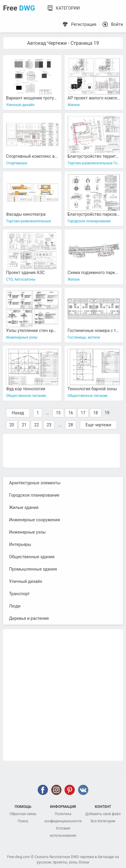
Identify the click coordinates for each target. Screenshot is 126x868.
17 (83, 413)
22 (36, 425)
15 (58, 413)
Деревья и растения (29, 618)
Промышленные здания (33, 569)
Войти (117, 24)
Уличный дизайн (26, 581)
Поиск (23, 821)
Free (19, 8)
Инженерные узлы (27, 532)
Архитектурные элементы (35, 483)
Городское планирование (34, 495)
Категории (68, 8)
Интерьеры (20, 544)
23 (49, 425)
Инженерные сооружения (35, 520)
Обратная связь (23, 814)
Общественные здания (32, 557)
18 (96, 413)
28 (71, 425)
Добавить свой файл (103, 814)
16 (71, 413)
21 (24, 425)
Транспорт (19, 594)
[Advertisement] (61, 450)
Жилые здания (24, 507)
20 (12, 425)
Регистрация (84, 24)
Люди (15, 606)
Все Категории (103, 821)
